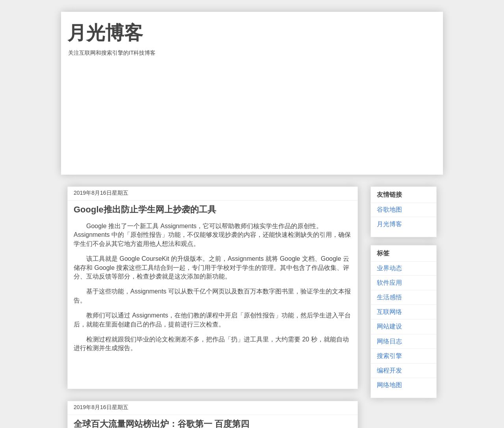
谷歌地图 (389, 209)
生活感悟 (389, 297)
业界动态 (389, 268)
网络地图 (389, 385)
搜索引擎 (389, 356)
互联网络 (389, 312)
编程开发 (389, 370)
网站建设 (389, 326)
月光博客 (105, 33)
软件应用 (389, 283)
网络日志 (389, 341)
